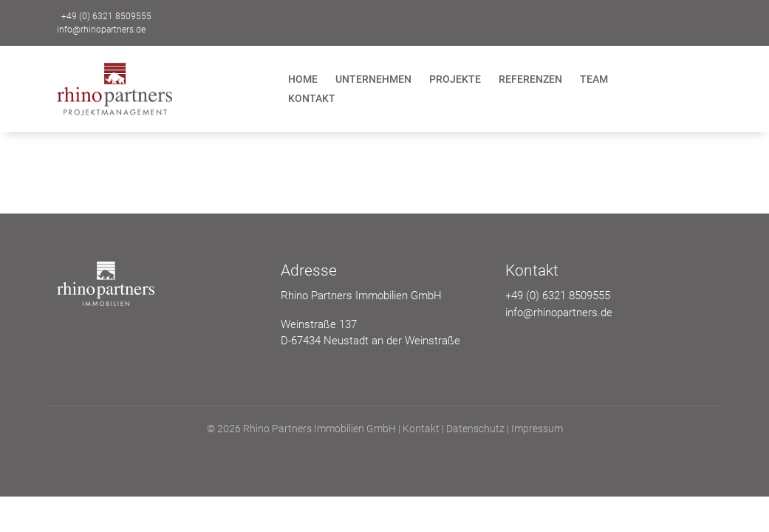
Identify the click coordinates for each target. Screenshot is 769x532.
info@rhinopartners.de (101, 30)
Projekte (455, 79)
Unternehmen (373, 79)
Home (303, 79)
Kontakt (312, 98)
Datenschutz (475, 429)
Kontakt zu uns (662, 20)
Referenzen (530, 79)
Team (594, 79)
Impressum (537, 429)
